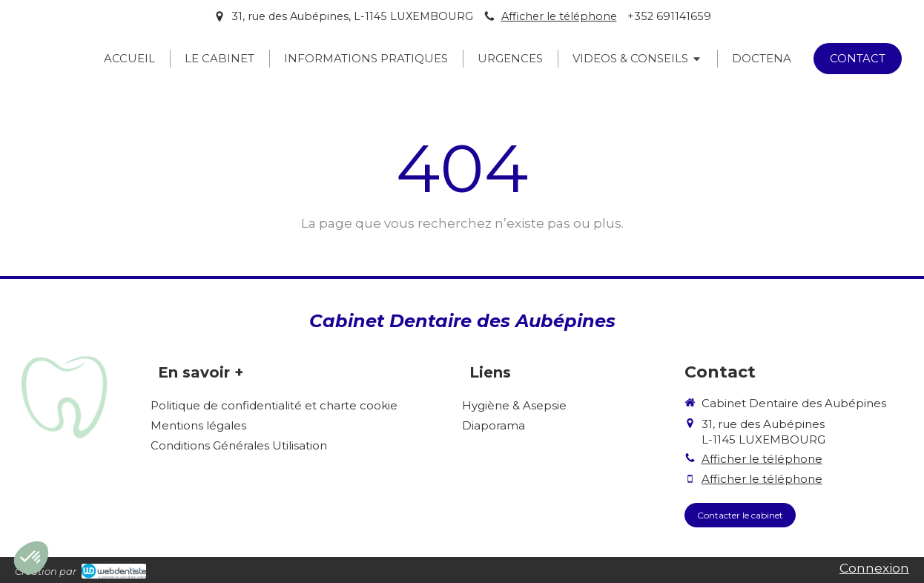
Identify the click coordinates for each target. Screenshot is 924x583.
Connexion (874, 568)
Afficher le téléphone (559, 16)
